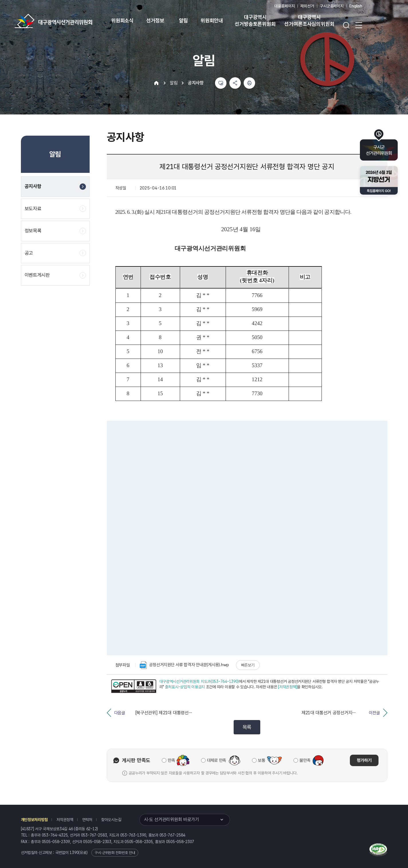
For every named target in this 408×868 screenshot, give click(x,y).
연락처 (87, 820)
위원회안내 (212, 20)
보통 (262, 760)
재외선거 (307, 6)
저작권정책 (65, 820)
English (356, 6)
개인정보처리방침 (34, 820)
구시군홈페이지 (332, 6)
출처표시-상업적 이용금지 (185, 687)
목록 (247, 727)
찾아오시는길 (111, 820)
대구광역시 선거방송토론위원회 (255, 20)
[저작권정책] (287, 687)
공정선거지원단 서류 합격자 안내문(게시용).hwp (184, 665)
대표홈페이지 (284, 6)
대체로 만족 (217, 760)
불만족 (305, 760)
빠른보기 (248, 665)
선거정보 (155, 20)
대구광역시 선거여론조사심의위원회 (309, 20)
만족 (171, 760)
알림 (184, 20)
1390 (74, 853)
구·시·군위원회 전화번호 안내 (115, 853)
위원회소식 (122, 20)
